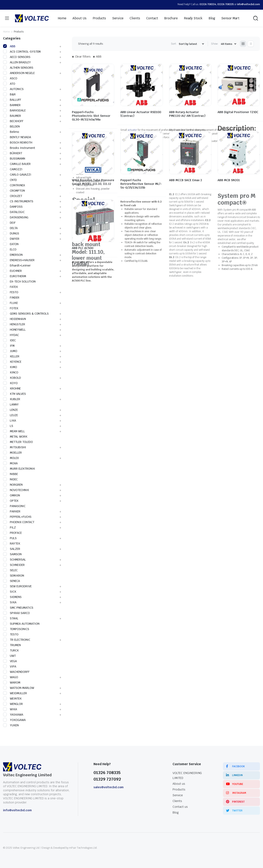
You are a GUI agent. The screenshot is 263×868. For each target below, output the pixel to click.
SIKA (10, 602)
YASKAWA (13, 715)
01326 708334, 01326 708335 (217, 4)
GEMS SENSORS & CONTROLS (26, 314)
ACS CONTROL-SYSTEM (22, 52)
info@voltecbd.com (249, 4)
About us (179, 784)
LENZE (10, 410)
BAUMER (12, 116)
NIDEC (10, 479)
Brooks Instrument (19, 148)
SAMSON (12, 554)
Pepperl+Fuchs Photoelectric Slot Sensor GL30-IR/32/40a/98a (91, 116)
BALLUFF (12, 100)
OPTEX (11, 501)
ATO (9, 84)
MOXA (10, 463)
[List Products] (251, 44)
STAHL (11, 618)
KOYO (10, 383)
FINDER (11, 298)
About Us (80, 18)
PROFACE (12, 533)
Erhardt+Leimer (17, 265)
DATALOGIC (14, 212)
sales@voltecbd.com (108, 787)
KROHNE (12, 388)
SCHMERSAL (14, 560)
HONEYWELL (14, 330)
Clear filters (83, 57)
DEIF (9, 223)
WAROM (12, 683)
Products (99, 18)
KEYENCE (12, 362)
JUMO (10, 351)
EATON (11, 244)
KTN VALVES (14, 394)
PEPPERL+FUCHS (17, 517)
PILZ (9, 527)
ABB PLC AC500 (83, 248)
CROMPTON (14, 191)
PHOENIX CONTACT (19, 522)
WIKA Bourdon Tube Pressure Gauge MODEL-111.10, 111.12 (93, 182)
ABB (99, 57)
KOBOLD (12, 378)
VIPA (10, 666)
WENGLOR (13, 704)
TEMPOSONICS (16, 629)
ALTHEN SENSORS (18, 68)
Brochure (171, 18)
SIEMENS (12, 597)
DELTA (10, 228)
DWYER (11, 239)
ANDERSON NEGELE (19, 73)
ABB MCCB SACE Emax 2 (186, 180)
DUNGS (11, 233)
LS (8, 426)
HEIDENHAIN (14, 319)
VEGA (10, 661)
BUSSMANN (14, 159)
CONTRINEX (14, 185)
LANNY (11, 404)
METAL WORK (15, 437)
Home (62, 18)
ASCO (10, 78)
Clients (135, 18)
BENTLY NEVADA (17, 137)
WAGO (11, 677)
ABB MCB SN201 (229, 180)
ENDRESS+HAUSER (19, 260)
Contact (152, 18)
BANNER (12, 105)
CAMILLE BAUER (17, 164)
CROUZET (13, 196)
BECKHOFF (13, 121)
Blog (212, 18)
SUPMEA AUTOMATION (21, 624)
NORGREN (13, 485)
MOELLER (12, 453)
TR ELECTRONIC (17, 640)
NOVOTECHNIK (16, 490)
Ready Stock (193, 18)
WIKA (10, 709)
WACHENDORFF (16, 672)
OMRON (12, 495)
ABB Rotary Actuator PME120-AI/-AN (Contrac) (187, 114)
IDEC (9, 340)
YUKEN (11, 725)
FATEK (10, 287)
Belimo (11, 132)
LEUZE (10, 415)
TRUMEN (12, 645)
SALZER (12, 549)
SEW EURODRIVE (17, 586)
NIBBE (10, 474)
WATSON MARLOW (19, 688)
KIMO (10, 367)
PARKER (12, 511)
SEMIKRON (14, 576)
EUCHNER (12, 271)
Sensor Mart (230, 18)
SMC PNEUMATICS (18, 608)
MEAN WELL (14, 431)
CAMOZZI (13, 169)
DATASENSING (16, 217)
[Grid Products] (243, 44)
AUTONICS (13, 89)
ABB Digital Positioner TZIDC (238, 112)
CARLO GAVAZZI (17, 175)
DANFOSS (13, 207)
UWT (9, 656)
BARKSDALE (14, 110)
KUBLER (12, 399)
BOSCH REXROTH (18, 143)
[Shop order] (191, 44)
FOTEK (11, 308)
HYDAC (11, 335)
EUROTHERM (15, 276)
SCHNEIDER (14, 565)
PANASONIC (14, 506)
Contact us (180, 807)
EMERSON (13, 255)
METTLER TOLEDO (18, 442)
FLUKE (10, 303)
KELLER (11, 356)
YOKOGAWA (14, 720)
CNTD (10, 180)
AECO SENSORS (17, 57)
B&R (9, 94)
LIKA (10, 421)
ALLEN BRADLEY (17, 62)
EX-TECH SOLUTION (19, 282)
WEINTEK (12, 699)
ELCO (10, 249)
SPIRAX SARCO (16, 613)
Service (118, 18)
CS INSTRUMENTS (18, 201)
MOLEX (11, 458)
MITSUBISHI (15, 447)
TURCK (11, 650)
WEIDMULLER (15, 693)
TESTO (11, 634)
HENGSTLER (14, 324)
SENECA (12, 581)
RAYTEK (12, 544)
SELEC (10, 570)
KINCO (11, 372)
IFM (9, 346)
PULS (10, 538)
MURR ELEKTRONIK (19, 469)
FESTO (11, 292)
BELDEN (11, 126)
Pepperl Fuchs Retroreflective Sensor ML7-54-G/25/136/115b (141, 184)
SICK (10, 592)
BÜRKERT (13, 153)
